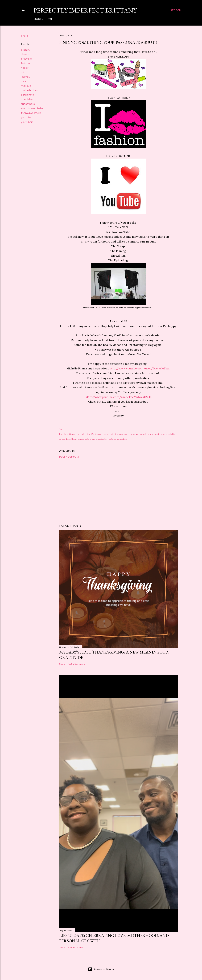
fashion (25, 63)
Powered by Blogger (101, 969)
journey (26, 77)
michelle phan (30, 90)
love (24, 81)
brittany (26, 50)
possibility (27, 99)
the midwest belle (32, 108)
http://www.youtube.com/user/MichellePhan (140, 368)
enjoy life (26, 59)
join (23, 72)
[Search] (176, 10)
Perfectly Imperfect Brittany (85, 10)
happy (25, 68)
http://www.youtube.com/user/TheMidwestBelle (118, 397)
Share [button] (24, 36)
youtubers (27, 122)
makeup (26, 86)
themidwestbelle (31, 113)
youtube (26, 118)
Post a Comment (69, 457)
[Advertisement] (118, 491)
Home (39, 19)
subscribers (28, 104)
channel (26, 54)
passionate (28, 95)
